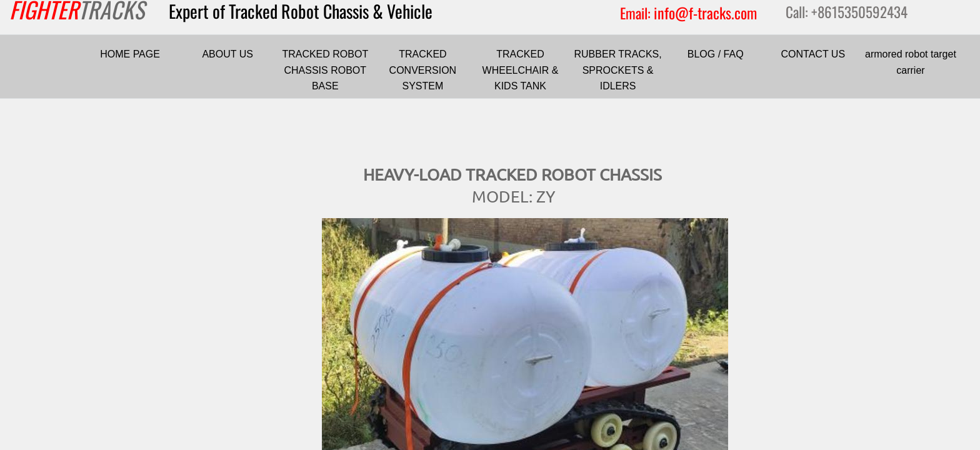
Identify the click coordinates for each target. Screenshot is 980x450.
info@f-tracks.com (705, 12)
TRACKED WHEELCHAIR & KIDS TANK (521, 70)
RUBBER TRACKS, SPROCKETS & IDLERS (618, 70)
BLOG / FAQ (716, 54)
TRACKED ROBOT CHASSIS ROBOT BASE (325, 70)
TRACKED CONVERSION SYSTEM (423, 70)
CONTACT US (813, 54)
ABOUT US (227, 54)
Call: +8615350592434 (847, 12)
